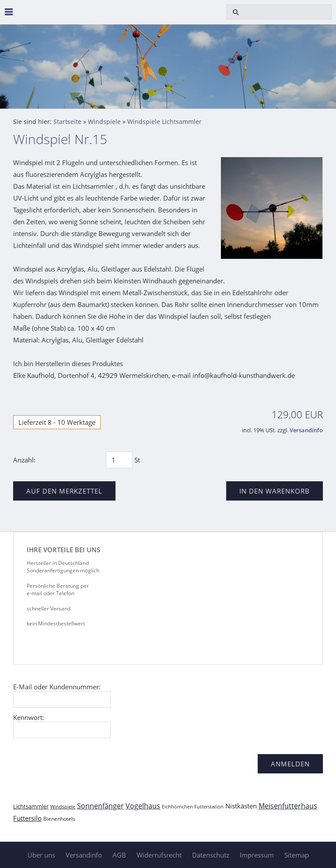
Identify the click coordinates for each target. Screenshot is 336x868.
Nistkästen (241, 806)
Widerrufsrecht (159, 855)
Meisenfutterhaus (288, 806)
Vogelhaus (143, 806)
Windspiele (104, 122)
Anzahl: (24, 460)
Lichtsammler (31, 806)
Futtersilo (27, 818)
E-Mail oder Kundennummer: (57, 687)
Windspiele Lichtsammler (164, 122)
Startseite (67, 122)
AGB (119, 855)
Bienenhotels (59, 819)
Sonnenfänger (100, 806)
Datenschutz (211, 855)
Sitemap (297, 855)
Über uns (41, 855)
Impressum (257, 855)
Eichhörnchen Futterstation (193, 806)
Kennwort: (29, 717)
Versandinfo (306, 430)
